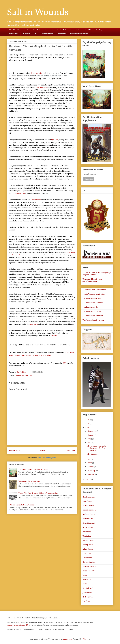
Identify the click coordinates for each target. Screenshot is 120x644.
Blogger (86, 639)
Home (42, 451)
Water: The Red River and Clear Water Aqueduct (38, 493)
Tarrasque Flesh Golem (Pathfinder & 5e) (92, 280)
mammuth (68, 639)
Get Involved (14, 34)
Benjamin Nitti (89, 580)
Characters (49, 30)
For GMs (88, 30)
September (92, 431)
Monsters (26, 34)
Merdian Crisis (19, 194)
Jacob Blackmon (89, 510)
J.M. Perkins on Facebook (93, 303)
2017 (88, 424)
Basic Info (37, 30)
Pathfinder (62, 34)
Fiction (78, 30)
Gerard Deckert (89, 562)
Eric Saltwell (88, 588)
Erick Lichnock (89, 523)
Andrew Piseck (89, 514)
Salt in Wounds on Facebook (94, 290)
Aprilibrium (87, 558)
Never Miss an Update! (93, 170)
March (91, 467)
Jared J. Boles (88, 545)
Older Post (70, 451)
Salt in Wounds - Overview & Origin (33, 470)
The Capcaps (92, 454)
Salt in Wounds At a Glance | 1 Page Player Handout (97, 274)
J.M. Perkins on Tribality (93, 316)
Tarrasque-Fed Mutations (29, 481)
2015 (88, 479)
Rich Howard (88, 597)
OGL (36, 34)
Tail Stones (36, 200)
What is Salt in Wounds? (79, 34)
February (92, 471)
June (90, 443)
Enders (54, 336)
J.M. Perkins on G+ (90, 307)
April (90, 463)
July (89, 439)
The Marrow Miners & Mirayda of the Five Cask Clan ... (96, 448)
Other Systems (48, 34)
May (90, 459)
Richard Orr (88, 519)
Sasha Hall (87, 554)
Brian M (86, 584)
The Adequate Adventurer (93, 320)
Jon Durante (88, 601)
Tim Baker (87, 536)
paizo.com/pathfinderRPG (18, 625)
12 (13, 193)
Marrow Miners (38, 73)
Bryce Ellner (88, 527)
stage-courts (34, 324)
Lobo (85, 575)
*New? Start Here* (16, 30)
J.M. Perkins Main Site (92, 298)
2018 (88, 420)
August (91, 435)
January (91, 474)
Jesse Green (87, 501)
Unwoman (87, 532)
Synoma (55, 140)
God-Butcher (41, 88)
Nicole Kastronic (89, 567)
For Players (100, 30)
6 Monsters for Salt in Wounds (21, 505)
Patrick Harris (88, 506)
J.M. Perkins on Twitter (92, 311)
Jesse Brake (87, 593)
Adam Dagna (88, 549)
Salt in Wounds (38, 13)
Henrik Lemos (88, 541)
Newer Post (14, 451)
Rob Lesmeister (89, 497)
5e (28, 30)
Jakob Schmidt (89, 571)
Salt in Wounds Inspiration (94, 294)
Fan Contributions (64, 30)
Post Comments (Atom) (47, 458)
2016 (88, 428)
